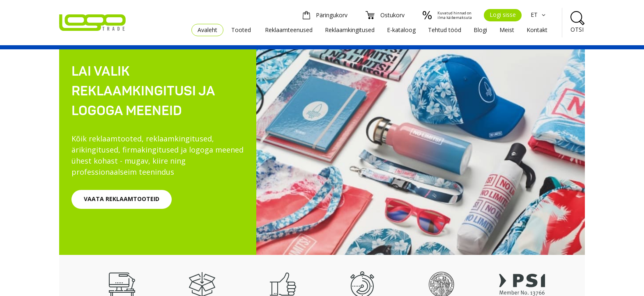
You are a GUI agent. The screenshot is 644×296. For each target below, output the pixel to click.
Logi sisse (503, 15)
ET (539, 15)
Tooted (241, 30)
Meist (507, 30)
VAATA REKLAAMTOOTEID (122, 199)
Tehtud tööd (445, 30)
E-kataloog (401, 30)
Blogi (480, 30)
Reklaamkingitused (350, 30)
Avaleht (207, 30)
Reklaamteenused (289, 30)
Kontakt (537, 30)
